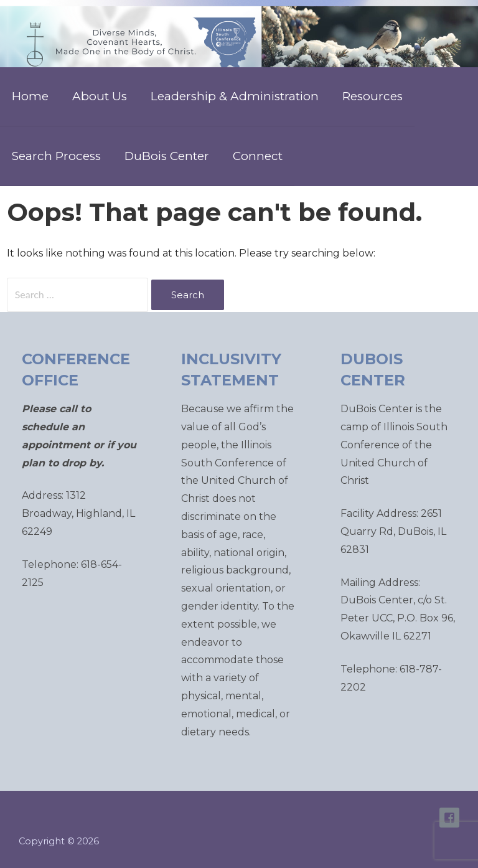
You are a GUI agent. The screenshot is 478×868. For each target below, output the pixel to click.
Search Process (56, 156)
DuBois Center (167, 156)
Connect (258, 156)
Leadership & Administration (235, 96)
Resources (373, 96)
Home (30, 96)
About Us (100, 96)
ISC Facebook (449, 818)
